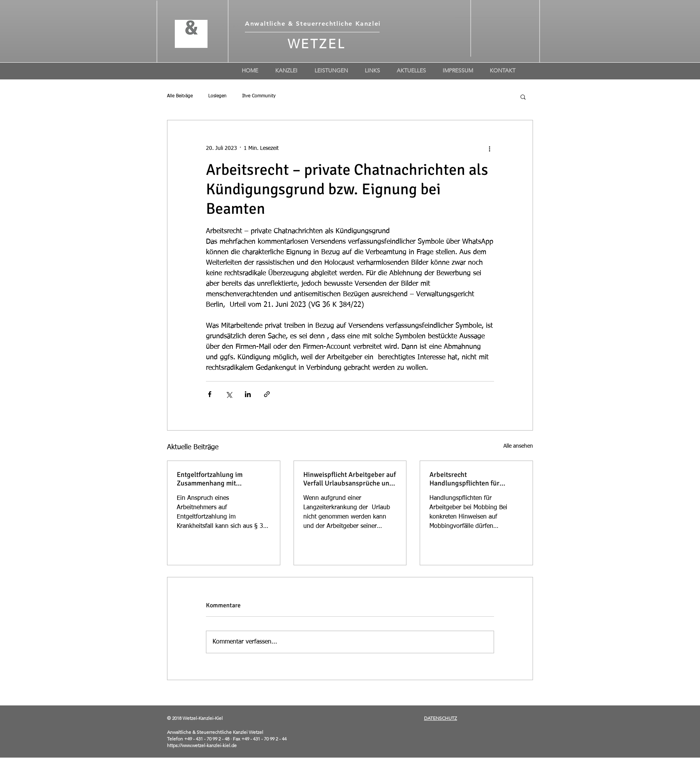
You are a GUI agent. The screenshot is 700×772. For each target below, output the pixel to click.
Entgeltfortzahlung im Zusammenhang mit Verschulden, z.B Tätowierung (222, 479)
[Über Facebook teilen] (210, 394)
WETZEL (317, 44)
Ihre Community (259, 96)
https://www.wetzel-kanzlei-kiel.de (202, 745)
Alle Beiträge (180, 96)
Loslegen (217, 96)
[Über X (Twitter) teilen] (229, 394)
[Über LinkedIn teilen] (248, 394)
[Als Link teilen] (267, 394)
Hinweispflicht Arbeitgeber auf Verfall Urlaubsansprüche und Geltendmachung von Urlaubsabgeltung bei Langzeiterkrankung (350, 479)
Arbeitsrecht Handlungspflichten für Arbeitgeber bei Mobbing (467, 479)
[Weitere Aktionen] (489, 148)
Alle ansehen (518, 446)
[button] (523, 97)
